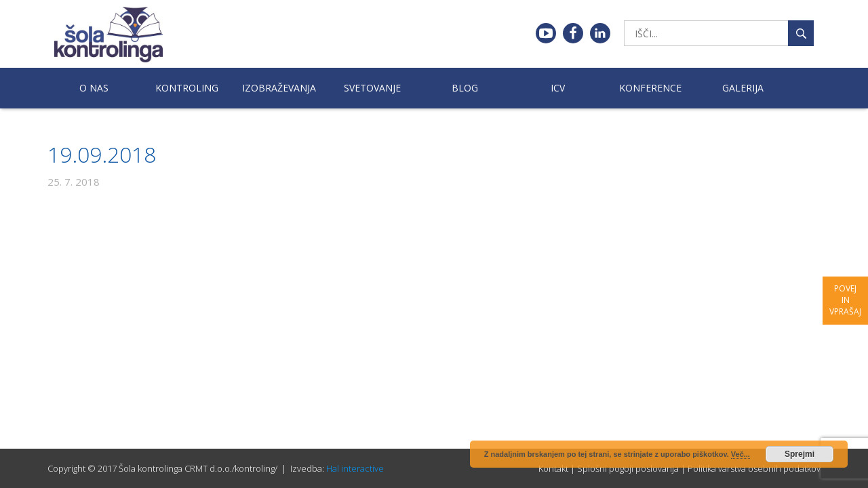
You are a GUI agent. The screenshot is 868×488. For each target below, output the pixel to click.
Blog (465, 88)
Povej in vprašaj (845, 300)
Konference (650, 88)
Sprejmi (800, 454)
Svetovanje (372, 88)
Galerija (743, 88)
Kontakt (553, 468)
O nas (94, 88)
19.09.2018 (102, 154)
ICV (558, 88)
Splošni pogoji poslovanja (628, 468)
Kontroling (187, 88)
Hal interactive (355, 468)
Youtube (546, 33)
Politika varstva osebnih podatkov (754, 468)
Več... (741, 454)
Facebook (573, 33)
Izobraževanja (279, 88)
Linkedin (600, 33)
